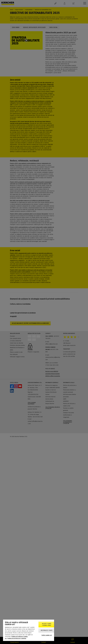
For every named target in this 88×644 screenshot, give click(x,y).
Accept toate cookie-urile (47, 625)
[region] (29, 630)
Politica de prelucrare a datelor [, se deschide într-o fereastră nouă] (17, 639)
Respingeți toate (47, 630)
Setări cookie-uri (47, 635)
